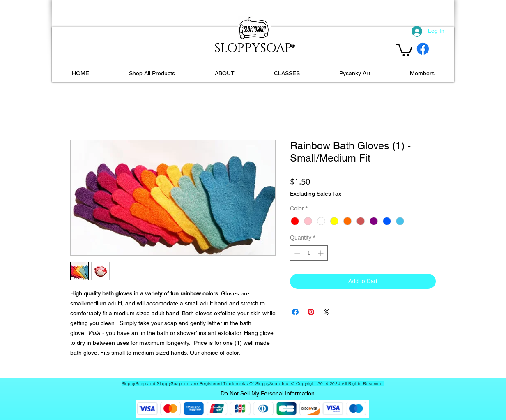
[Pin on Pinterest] (311, 312)
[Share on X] (327, 312)
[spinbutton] (309, 253)
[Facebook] (423, 49)
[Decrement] (296, 253)
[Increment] (321, 253)
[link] (404, 50)
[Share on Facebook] (295, 312)
